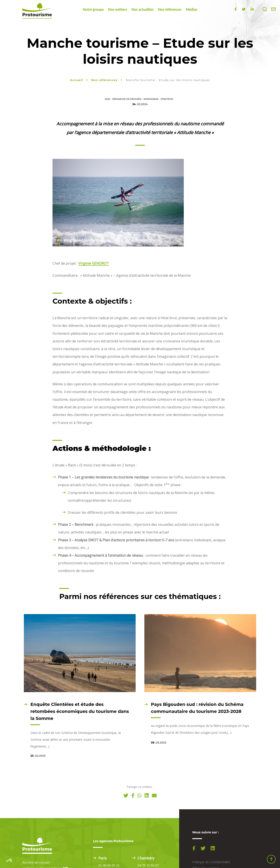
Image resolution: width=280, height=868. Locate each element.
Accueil (76, 80)
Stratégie (167, 99)
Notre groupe (93, 9)
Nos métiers (117, 9)
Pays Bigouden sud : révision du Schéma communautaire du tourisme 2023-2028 (197, 708)
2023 (107, 99)
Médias (191, 9)
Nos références (170, 9)
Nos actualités (143, 9)
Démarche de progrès (127, 99)
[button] (9, 861)
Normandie (151, 99)
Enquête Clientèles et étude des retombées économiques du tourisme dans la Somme (80, 711)
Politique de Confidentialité (211, 862)
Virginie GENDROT (94, 263)
